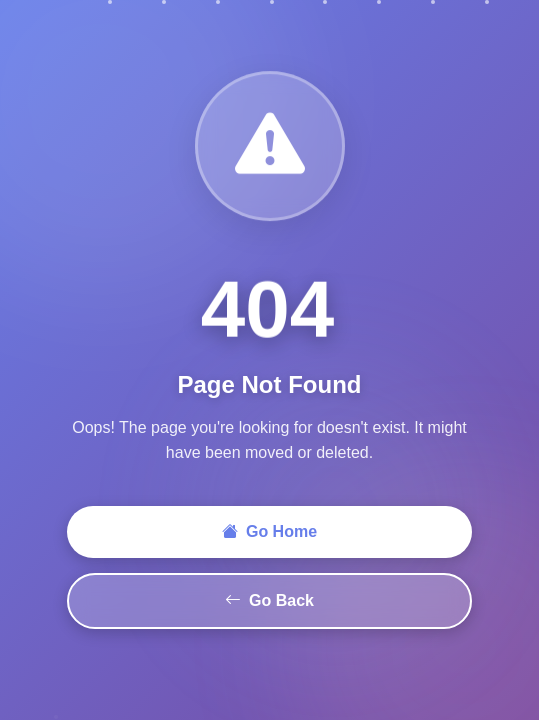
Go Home (269, 532)
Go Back (269, 601)
